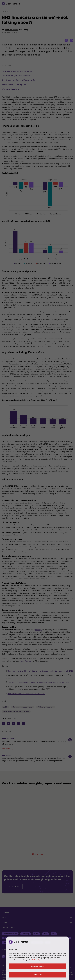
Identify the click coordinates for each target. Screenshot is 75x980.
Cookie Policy (36, 960)
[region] (38, 958)
